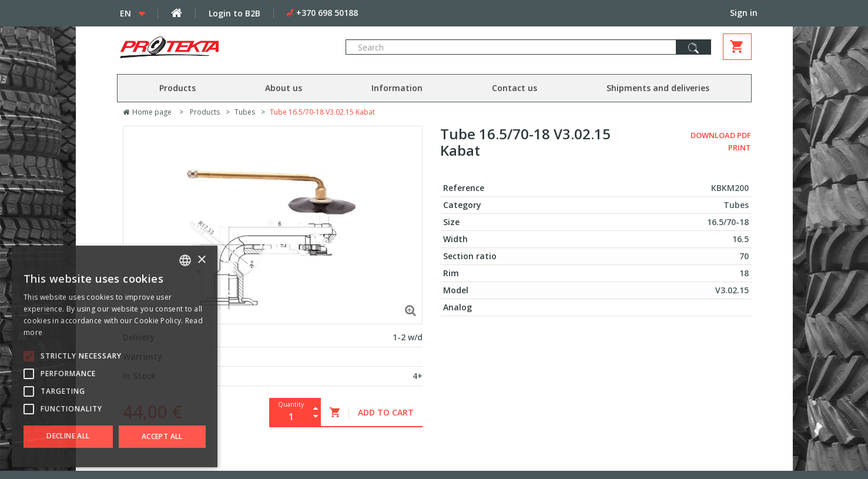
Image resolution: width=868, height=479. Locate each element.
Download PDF (721, 135)
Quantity (291, 404)
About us (284, 88)
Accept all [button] (162, 436)
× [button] (201, 260)
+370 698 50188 (327, 13)
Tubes (245, 112)
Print (740, 148)
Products (177, 88)
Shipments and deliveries (658, 88)
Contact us (515, 88)
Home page (147, 112)
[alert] (115, 356)
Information (397, 88)
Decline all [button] (68, 436)
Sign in (744, 13)
